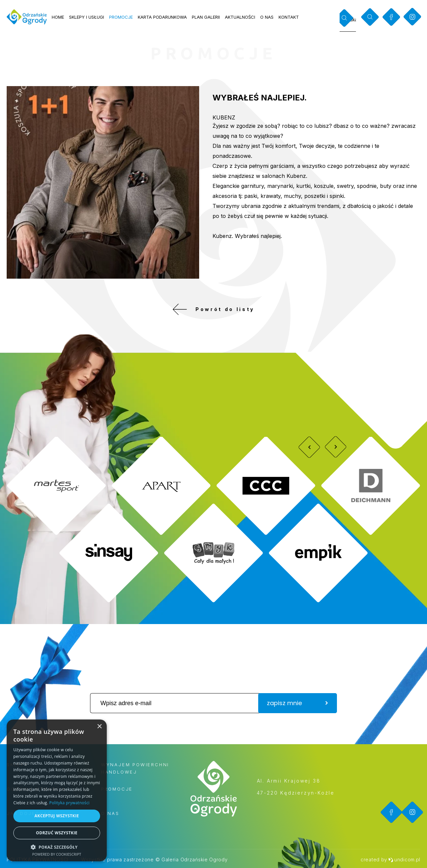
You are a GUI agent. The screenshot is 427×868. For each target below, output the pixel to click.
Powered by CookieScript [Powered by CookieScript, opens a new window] (57, 854)
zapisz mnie (298, 703)
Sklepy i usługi (87, 17)
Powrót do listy (213, 309)
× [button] (99, 727)
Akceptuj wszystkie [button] (57, 816)
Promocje (121, 17)
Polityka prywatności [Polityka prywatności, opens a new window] (69, 803)
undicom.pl (404, 859)
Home (58, 17)
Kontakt (289, 17)
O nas (267, 17)
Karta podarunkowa (162, 17)
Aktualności (240, 17)
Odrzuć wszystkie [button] (57, 833)
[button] (57, 847)
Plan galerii (206, 17)
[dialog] (57, 790)
